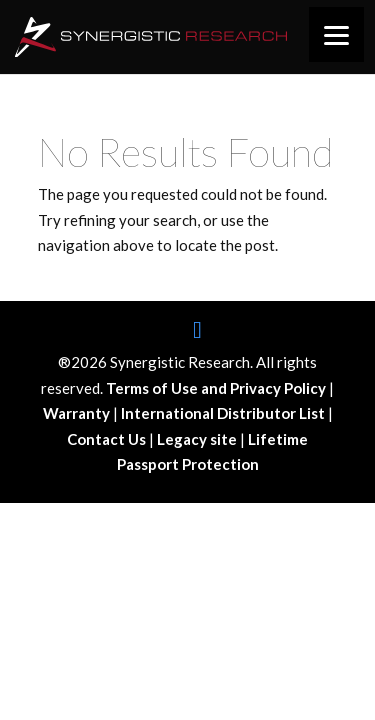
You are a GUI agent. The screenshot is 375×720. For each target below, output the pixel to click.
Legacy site (198, 439)
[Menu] (336, 34)
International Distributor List (224, 413)
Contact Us (108, 439)
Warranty (78, 413)
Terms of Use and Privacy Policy (217, 388)
